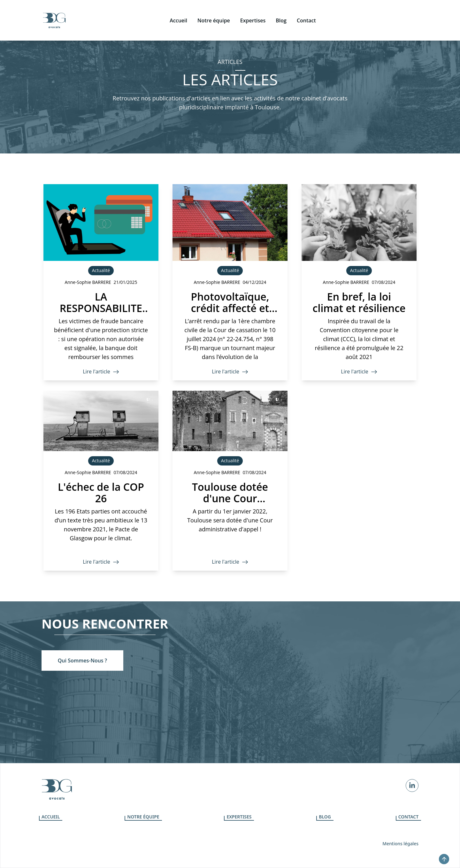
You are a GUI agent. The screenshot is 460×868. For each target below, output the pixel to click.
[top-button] (444, 859)
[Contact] (306, 10)
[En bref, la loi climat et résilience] (359, 282)
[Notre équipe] (214, 10)
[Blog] (281, 10)
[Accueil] (178, 10)
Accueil (51, 817)
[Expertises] (253, 10)
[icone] (54, 10)
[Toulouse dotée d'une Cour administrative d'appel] (230, 481)
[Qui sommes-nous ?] (82, 661)
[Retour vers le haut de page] (444, 859)
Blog (325, 817)
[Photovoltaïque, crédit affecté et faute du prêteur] (230, 282)
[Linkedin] (412, 786)
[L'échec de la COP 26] (101, 481)
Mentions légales (400, 844)
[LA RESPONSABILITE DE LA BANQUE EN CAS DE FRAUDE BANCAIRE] (101, 282)
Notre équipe (143, 817)
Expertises (239, 817)
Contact (408, 817)
